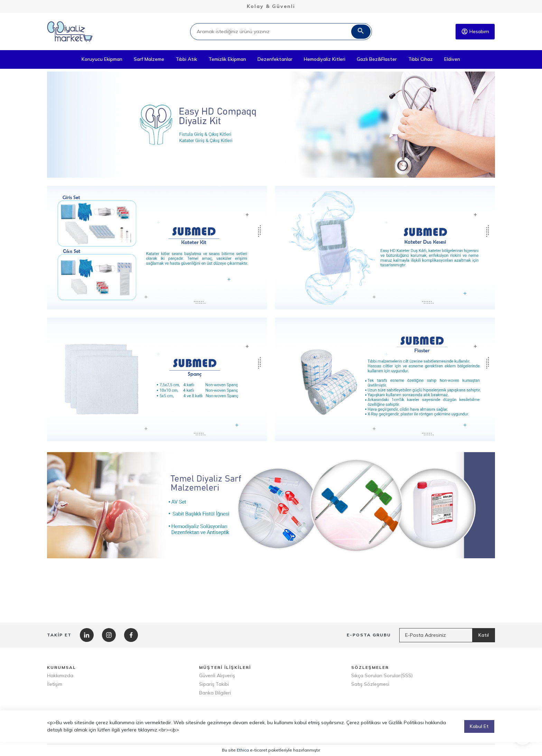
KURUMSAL (62, 667)
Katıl (484, 635)
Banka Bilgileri (215, 693)
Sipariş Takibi (214, 684)
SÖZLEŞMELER (370, 667)
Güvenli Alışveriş (217, 675)
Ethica (243, 750)
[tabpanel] (271, 125)
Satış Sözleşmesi (370, 684)
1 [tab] (266, 169)
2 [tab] (276, 169)
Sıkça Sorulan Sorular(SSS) (382, 675)
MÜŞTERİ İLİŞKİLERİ (225, 667)
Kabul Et (479, 733)
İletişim (55, 684)
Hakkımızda (60, 675)
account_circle (465, 31)
